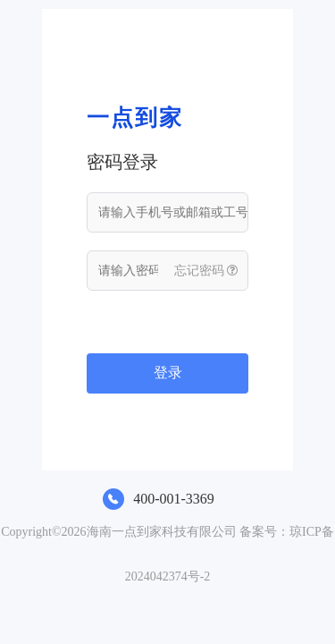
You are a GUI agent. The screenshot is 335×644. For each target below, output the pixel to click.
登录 (168, 373)
